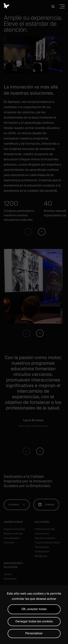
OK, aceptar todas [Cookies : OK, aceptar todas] (34, 609)
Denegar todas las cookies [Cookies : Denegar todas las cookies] (34, 621)
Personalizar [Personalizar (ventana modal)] (34, 633)
